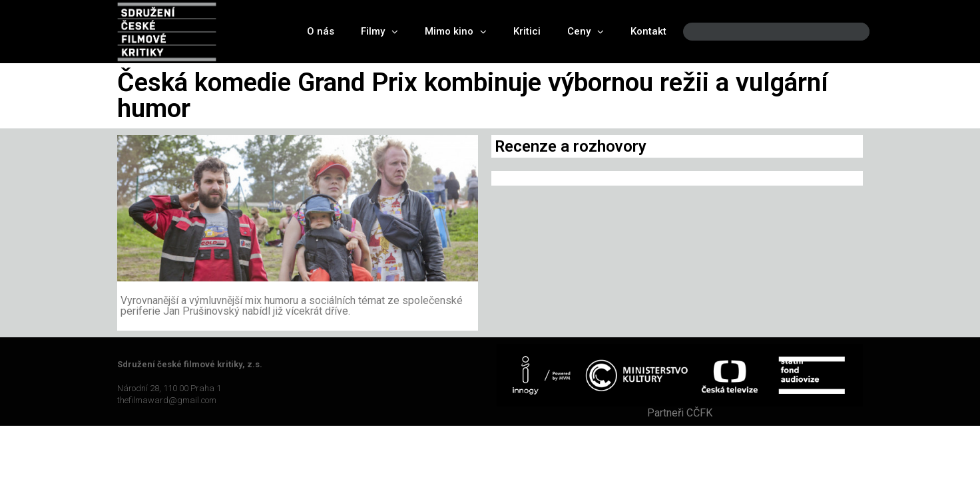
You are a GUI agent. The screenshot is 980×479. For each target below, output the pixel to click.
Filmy (379, 32)
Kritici (527, 31)
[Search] (848, 32)
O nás (321, 31)
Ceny (586, 32)
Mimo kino (456, 32)
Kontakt (648, 31)
